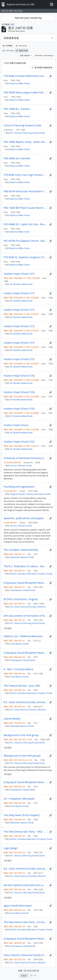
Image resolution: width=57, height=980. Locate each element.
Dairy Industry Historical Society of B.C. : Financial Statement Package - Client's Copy (25, 955)
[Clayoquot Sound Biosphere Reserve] (25, 583)
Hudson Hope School (16, 425)
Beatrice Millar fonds (20, 83)
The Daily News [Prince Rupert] (22, 815)
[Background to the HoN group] (22, 756)
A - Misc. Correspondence (18, 669)
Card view (8, 51)
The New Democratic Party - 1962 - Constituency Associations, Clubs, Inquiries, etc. (25, 832)
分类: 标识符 (25, 55)
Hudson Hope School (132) (19, 442)
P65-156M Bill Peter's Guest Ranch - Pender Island (25, 208)
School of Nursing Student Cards (23, 125)
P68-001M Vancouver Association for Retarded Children (25, 191)
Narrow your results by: (28, 18)
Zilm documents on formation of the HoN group (25, 616)
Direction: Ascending (44, 55)
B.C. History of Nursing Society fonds (27, 133)
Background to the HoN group (21, 735)
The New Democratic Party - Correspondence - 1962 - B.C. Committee (25, 922)
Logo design (11, 848)
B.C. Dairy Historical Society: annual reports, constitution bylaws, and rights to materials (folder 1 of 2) (25, 702)
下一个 (33, 976)
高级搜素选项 (11, 38)
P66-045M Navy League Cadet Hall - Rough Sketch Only (25, 92)
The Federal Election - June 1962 (22, 686)
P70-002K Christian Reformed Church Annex (25, 76)
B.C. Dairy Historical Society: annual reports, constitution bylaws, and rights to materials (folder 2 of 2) (25, 869)
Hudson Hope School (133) (19, 376)
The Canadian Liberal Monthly (21, 550)
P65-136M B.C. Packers (17, 109)
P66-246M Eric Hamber (17, 158)
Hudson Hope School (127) (19, 274)
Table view (22, 51)
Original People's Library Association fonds (30, 494)
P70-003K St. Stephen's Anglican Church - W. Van (25, 257)
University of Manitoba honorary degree (25, 458)
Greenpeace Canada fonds (23, 590)
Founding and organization (19, 487)
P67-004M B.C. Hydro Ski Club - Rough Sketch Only (25, 224)
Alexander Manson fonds (22, 557)
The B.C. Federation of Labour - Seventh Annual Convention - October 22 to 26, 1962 (25, 566)
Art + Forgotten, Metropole (19, 799)
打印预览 (8, 46)
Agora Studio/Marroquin (18, 906)
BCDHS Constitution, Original (21, 599)
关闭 (12, 24)
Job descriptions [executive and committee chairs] (25, 885)
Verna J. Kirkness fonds (21, 466)
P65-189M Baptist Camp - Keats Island (25, 142)
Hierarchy (21, 46)
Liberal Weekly (12, 719)
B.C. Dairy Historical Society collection (28, 607)
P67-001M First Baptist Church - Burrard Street (25, 241)
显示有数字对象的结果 (42, 68)
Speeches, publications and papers (24, 518)
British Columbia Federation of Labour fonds (31, 574)
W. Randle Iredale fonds (21, 284)
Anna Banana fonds (19, 644)
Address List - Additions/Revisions (23, 636)
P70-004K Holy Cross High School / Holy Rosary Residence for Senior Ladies (25, 175)
